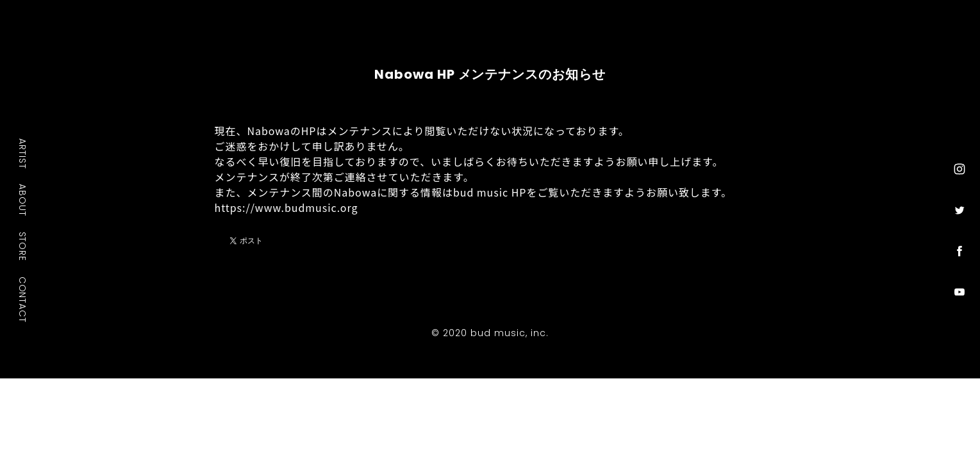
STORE (23, 247)
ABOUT (23, 200)
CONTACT (23, 300)
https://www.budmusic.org (287, 207)
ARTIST (23, 153)
